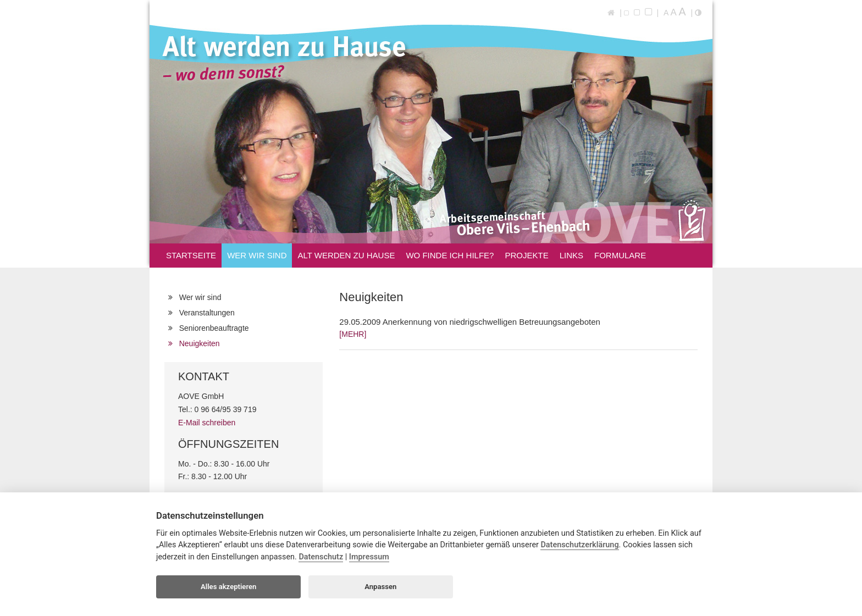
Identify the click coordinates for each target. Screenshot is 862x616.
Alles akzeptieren (228, 587)
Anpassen (380, 587)
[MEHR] (353, 334)
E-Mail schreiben (207, 423)
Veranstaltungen (205, 313)
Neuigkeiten (197, 343)
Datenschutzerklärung (579, 545)
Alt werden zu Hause (346, 257)
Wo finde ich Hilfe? (450, 255)
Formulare (620, 255)
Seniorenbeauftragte (212, 328)
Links (571, 255)
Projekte (526, 255)
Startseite (191, 255)
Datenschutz (321, 557)
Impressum (369, 557)
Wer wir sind (257, 257)
